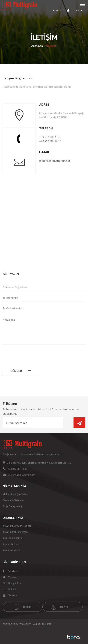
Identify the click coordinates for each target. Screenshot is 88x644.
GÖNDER (21, 371)
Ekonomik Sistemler (14, 500)
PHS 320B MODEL (12, 550)
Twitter (10, 577)
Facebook (11, 571)
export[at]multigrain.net (55, 161)
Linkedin (10, 589)
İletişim (23, 607)
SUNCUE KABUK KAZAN (15, 532)
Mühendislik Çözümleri (15, 494)
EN (79, 10)
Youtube (10, 595)
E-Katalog (61, 10)
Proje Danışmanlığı (13, 506)
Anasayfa (37, 46)
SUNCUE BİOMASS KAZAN (17, 526)
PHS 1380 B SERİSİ (13, 538)
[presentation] (30, 359)
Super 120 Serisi (11, 544)
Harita (60, 607)
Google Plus (12, 583)
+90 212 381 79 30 (50, 137)
